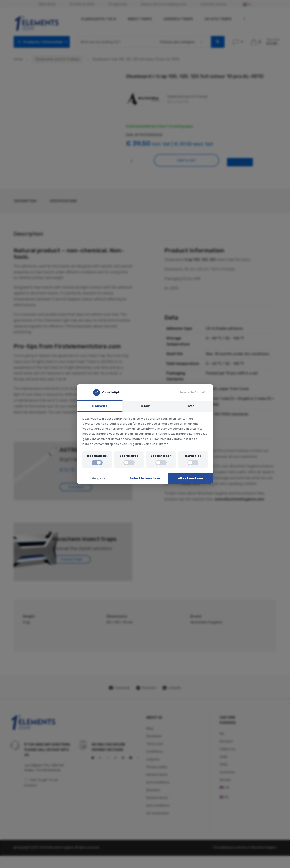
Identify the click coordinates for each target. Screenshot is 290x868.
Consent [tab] (100, 406)
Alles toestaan (190, 479)
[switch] (97, 463)
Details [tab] (145, 406)
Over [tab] (190, 406)
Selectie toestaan (145, 479)
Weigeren (100, 479)
